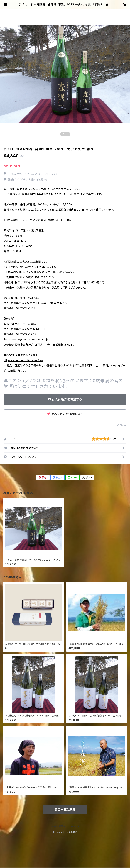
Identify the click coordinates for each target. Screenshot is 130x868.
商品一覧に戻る (65, 810)
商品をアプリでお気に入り (65, 414)
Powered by (65, 832)
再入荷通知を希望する (65, 399)
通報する (122, 425)
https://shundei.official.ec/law (24, 360)
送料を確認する (39, 180)
